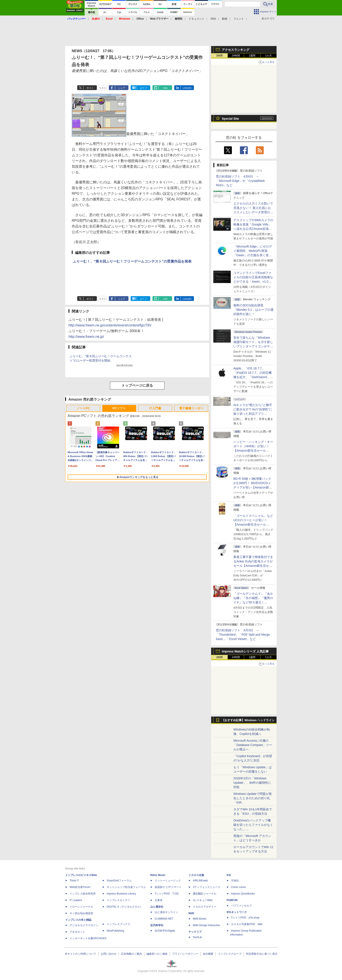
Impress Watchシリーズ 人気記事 (245, 651)
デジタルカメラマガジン (84, 925)
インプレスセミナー (118, 900)
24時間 (236, 56)
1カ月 (269, 56)
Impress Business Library (121, 894)
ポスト (90, 88)
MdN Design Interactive (206, 925)
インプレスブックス (118, 924)
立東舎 (159, 900)
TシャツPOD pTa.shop (245, 918)
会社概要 (208, 954)
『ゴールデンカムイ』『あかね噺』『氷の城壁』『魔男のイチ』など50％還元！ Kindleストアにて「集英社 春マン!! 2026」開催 (253, 602)
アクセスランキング (236, 50)
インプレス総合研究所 (83, 894)
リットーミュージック (168, 881)
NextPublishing (115, 931)
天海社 (235, 881)
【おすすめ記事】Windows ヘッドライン (248, 720)
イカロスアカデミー (205, 907)
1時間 (220, 56)
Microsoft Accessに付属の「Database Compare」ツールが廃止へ (253, 745)
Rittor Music (158, 875)
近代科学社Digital (165, 931)
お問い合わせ (109, 954)
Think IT (74, 881)
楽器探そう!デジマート (168, 887)
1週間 (252, 56)
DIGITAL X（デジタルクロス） (125, 907)
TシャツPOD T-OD (167, 894)
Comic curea (238, 887)
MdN (191, 913)
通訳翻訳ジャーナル (205, 894)
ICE (229, 875)
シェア (122, 88)
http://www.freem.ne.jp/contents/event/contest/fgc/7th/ (110, 325)
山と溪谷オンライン (166, 912)
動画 (225, 19)
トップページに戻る (137, 385)
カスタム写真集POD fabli (247, 924)
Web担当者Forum (80, 887)
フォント (239, 19)
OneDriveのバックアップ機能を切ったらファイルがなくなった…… (253, 825)
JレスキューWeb (203, 900)
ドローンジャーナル (81, 907)
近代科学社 (157, 925)
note (165, 88)
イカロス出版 (196, 875)
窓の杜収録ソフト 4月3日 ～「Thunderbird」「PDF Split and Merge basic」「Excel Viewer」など (243, 635)
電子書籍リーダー (191, 408)
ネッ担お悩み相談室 (81, 913)
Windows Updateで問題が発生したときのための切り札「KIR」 (253, 798)
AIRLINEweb (200, 881)
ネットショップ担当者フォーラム (126, 887)
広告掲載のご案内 (132, 954)
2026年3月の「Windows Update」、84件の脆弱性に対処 (252, 783)
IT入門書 (155, 408)
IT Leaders (76, 900)
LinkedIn (187, 88)
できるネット (77, 932)
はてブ (143, 88)
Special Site (230, 119)
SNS (213, 19)
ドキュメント (197, 19)
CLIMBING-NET (164, 919)
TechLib (197, 937)
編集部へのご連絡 (157, 954)
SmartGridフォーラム (119, 881)
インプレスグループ (230, 954)
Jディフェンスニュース (207, 887)
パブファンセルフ (241, 906)
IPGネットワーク (237, 912)
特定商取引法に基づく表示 (262, 954)
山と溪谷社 (157, 907)
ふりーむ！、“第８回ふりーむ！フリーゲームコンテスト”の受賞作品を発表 (132, 261)
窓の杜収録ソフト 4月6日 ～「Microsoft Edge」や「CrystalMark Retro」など (240, 181)
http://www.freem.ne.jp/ (86, 337)
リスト (103, 88)
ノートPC (83, 408)
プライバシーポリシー (185, 954)
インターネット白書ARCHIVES (88, 938)
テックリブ (195, 932)
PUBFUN (232, 900)
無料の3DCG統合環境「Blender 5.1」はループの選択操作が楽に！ (253, 310)
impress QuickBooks (243, 894)
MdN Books (200, 919)
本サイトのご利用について (80, 954)
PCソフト (119, 408)
